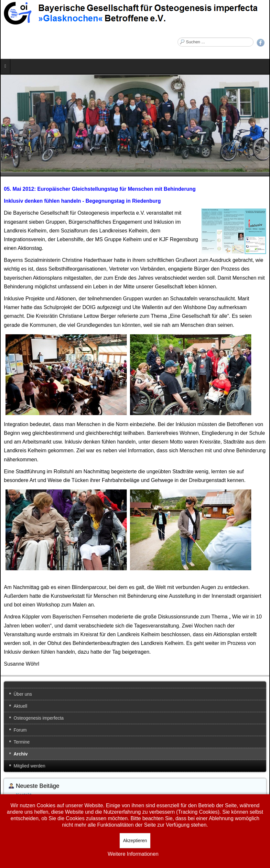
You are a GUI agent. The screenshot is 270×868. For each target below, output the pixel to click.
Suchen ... (178, 38)
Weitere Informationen (133, 854)
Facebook (261, 43)
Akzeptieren (135, 841)
